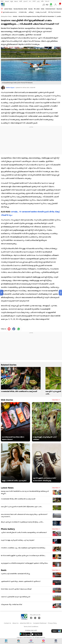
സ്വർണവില (23, 12)
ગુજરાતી (25, 1)
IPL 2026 (37, 9)
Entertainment (50, 9)
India (43, 9)
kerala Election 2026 (20, 9)
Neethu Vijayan (10, 88)
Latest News (7, 488)
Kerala (30, 9)
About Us (15, 623)
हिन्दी (2, 1)
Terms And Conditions (31, 626)
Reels (4, 570)
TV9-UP (47, 1)
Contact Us (7, 623)
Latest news (8, 9)
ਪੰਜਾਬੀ (34, 1)
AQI (47, 5)
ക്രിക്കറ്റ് (31, 12)
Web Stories (7, 400)
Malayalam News (6, 16)
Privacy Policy (52, 623)
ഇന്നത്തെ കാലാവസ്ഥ (10, 12)
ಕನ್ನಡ (12, 1)
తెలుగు (16, 1)
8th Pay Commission (55, 12)
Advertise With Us (26, 623)
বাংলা (30, 1)
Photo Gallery (8, 529)
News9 (7, 1)
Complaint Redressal (40, 623)
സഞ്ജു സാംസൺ (41, 12)
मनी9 (42, 1)
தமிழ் (38, 1)
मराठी (21, 1)
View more (56, 400)
